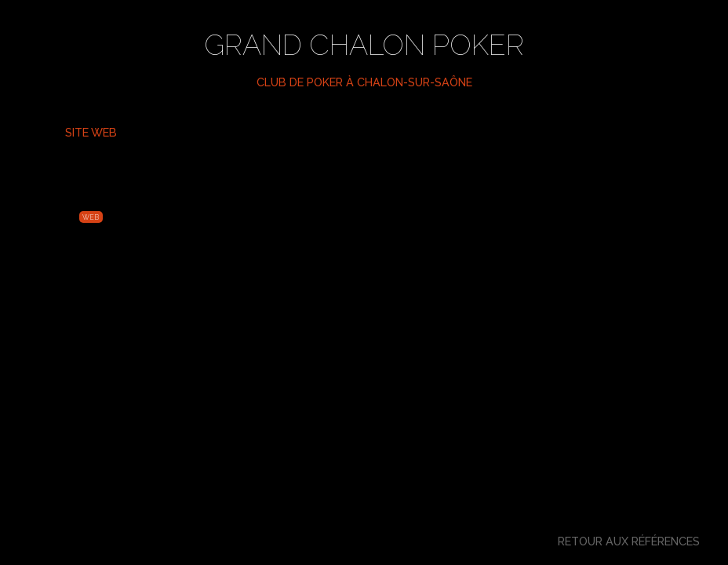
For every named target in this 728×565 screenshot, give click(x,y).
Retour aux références (629, 541)
